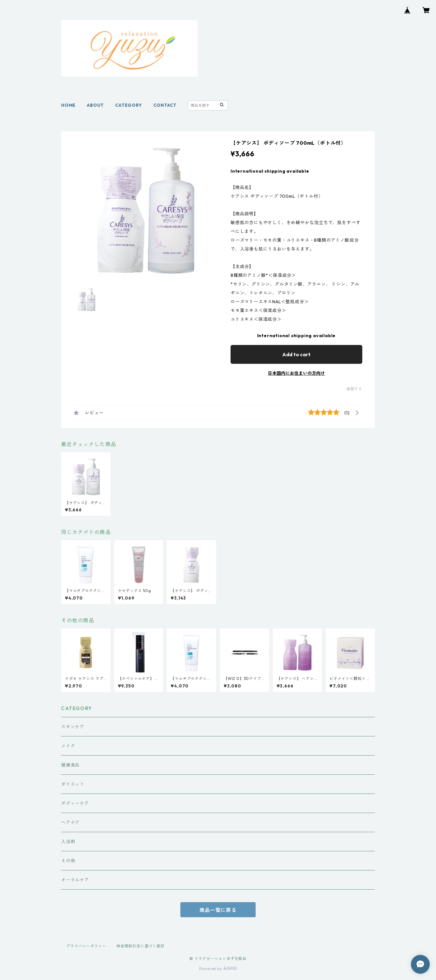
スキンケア (73, 727)
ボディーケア (75, 803)
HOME (68, 105)
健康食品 (70, 765)
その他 (68, 861)
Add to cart (296, 354)
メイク (68, 746)
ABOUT (95, 105)
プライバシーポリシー (86, 946)
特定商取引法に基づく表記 (141, 946)
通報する (354, 389)
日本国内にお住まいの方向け (296, 373)
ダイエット (73, 784)
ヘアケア (70, 822)
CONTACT (165, 105)
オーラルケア (75, 880)
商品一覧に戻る (218, 910)
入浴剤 (68, 842)
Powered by (218, 969)
